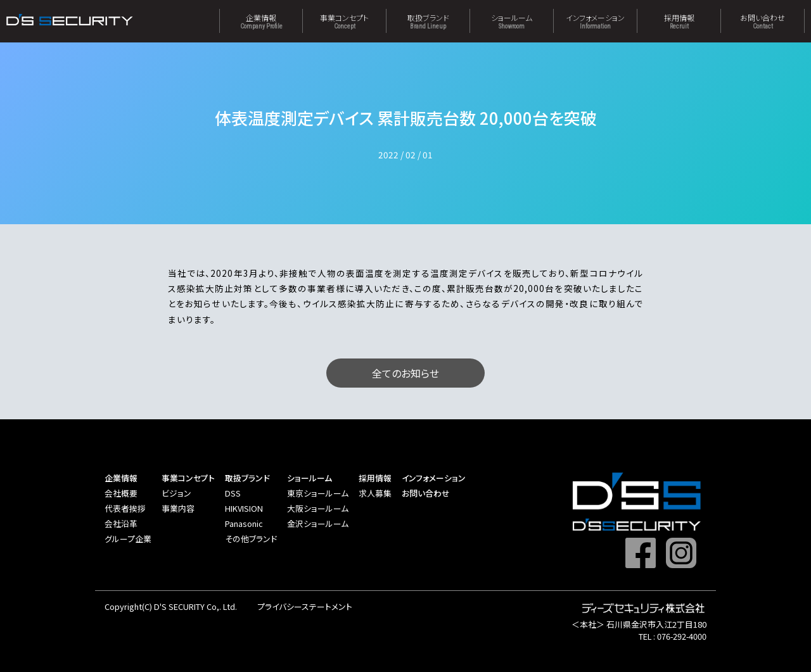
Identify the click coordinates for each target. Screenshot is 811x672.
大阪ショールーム (318, 508)
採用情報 (679, 21)
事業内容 (178, 508)
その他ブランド (251, 539)
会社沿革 (121, 523)
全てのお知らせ (405, 373)
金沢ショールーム (318, 523)
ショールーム (512, 21)
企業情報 (261, 21)
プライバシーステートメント (305, 606)
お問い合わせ (763, 21)
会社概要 (121, 493)
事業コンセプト (344, 21)
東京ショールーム (318, 493)
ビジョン (176, 493)
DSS (233, 493)
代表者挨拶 (125, 508)
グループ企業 (128, 539)
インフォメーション (595, 21)
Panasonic (244, 523)
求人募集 (375, 493)
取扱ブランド (428, 21)
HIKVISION (244, 508)
